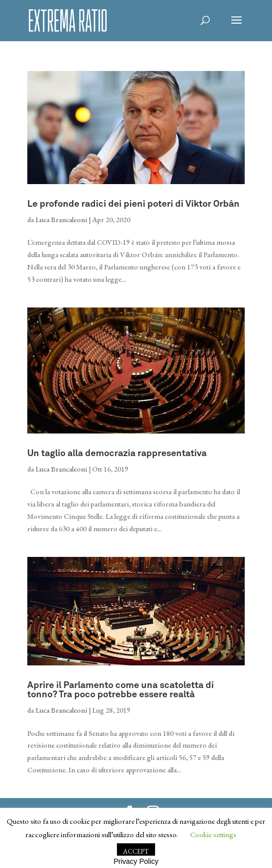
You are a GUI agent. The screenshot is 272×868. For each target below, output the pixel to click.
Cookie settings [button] (213, 834)
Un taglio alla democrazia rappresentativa (117, 454)
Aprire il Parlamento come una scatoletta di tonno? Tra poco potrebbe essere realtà (121, 690)
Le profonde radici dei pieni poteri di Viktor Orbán (133, 204)
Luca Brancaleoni (61, 220)
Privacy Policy (136, 861)
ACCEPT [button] (136, 851)
